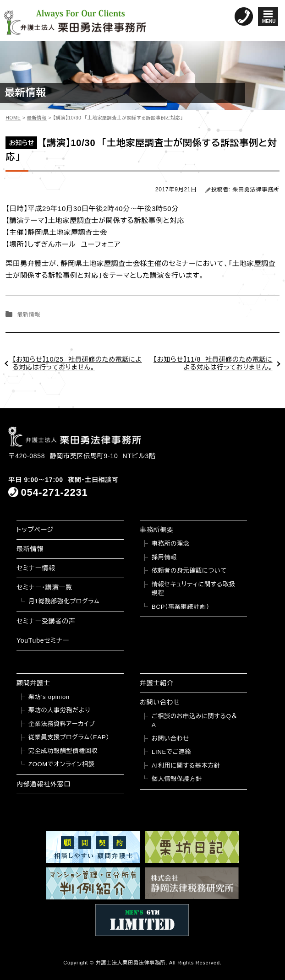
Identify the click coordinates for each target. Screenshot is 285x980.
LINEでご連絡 (171, 752)
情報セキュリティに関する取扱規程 (193, 589)
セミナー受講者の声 (46, 621)
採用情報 (164, 557)
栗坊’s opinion (49, 697)
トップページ (35, 530)
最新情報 (28, 314)
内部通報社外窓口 (44, 784)
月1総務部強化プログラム (64, 601)
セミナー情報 (36, 568)
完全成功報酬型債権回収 (63, 751)
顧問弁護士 (33, 683)
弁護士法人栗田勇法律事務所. (132, 963)
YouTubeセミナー (43, 640)
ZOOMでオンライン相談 (62, 764)
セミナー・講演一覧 (44, 587)
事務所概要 (157, 530)
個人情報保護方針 (177, 779)
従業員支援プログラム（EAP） (69, 737)
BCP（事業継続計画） (181, 607)
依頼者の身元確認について (189, 571)
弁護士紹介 (157, 683)
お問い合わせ (160, 702)
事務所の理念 (171, 544)
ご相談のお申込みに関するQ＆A (195, 721)
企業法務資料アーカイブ (62, 724)
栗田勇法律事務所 (256, 190)
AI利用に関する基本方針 (186, 766)
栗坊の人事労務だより (59, 710)
